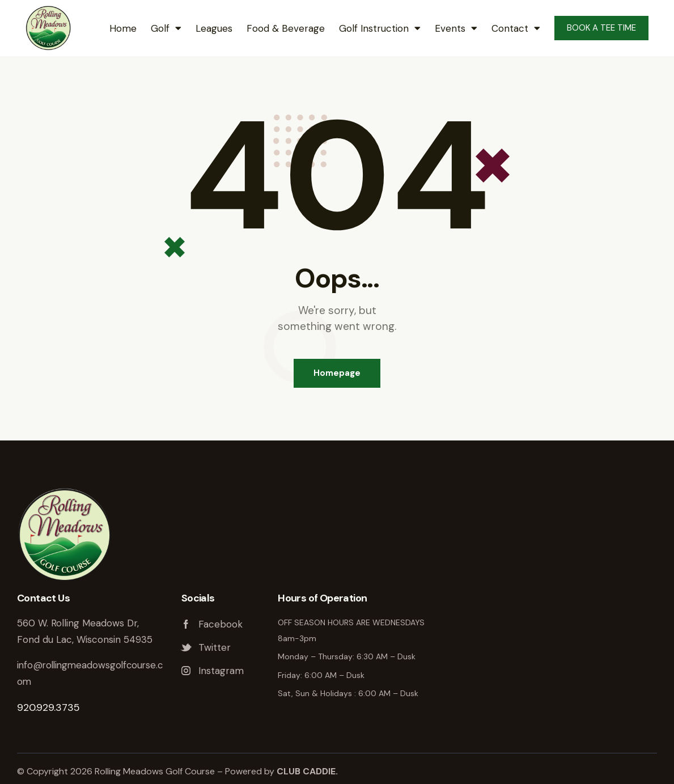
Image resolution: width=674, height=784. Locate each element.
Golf (166, 28)
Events (456, 28)
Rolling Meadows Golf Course (560, 634)
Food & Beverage (286, 28)
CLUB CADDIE (306, 771)
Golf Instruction (380, 28)
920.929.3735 (48, 707)
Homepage (337, 373)
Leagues (214, 28)
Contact (516, 28)
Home (123, 28)
